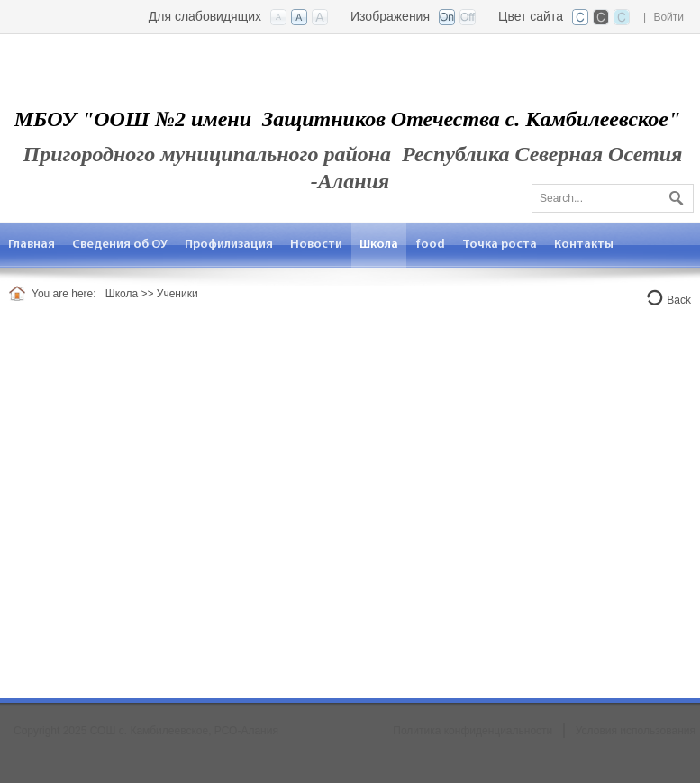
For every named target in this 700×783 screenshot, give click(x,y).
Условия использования (636, 731)
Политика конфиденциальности (473, 731)
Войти (668, 17)
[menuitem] (32, 245)
